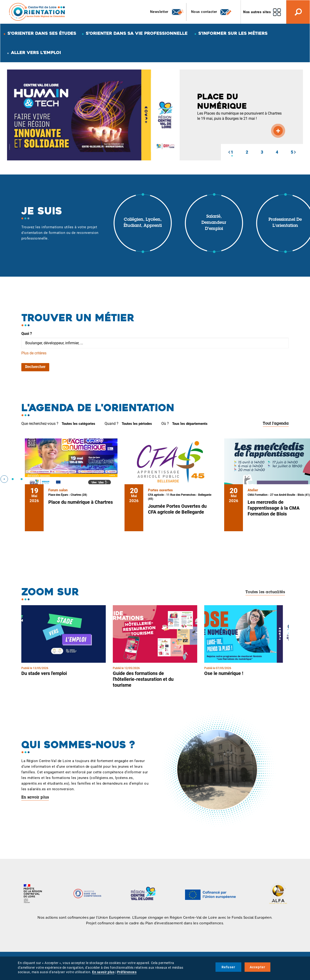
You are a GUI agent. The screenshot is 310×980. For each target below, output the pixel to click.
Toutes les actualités (265, 592)
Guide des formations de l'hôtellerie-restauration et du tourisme (143, 679)
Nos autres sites (257, 12)
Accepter (258, 967)
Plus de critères (34, 353)
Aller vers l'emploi (36, 52)
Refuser (228, 967)
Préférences (127, 972)
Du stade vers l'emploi (44, 673)
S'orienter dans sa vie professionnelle (137, 33)
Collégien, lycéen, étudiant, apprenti (143, 223)
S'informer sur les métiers (233, 33)
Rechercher (35, 367)
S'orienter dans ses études (42, 33)
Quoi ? (27, 334)
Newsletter (167, 12)
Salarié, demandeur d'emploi (214, 223)
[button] (229, 152)
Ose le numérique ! (224, 673)
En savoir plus (35, 798)
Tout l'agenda (276, 424)
